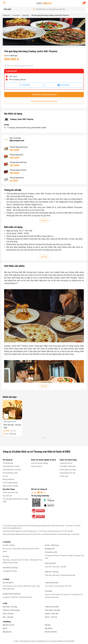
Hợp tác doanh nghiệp (40, 463)
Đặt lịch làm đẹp (51, 632)
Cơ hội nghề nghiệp (10, 483)
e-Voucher (7, 542)
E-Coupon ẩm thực (52, 556)
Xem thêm (44, 221)
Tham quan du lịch (52, 583)
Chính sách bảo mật (10, 492)
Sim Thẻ (68, 586)
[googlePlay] (50, 500)
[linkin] (39, 492)
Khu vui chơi (18, 586)
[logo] (44, 3)
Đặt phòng (49, 628)
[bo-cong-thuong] (38, 511)
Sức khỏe (13, 571)
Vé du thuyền (59, 586)
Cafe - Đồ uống (8, 614)
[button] (33, 41)
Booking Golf (50, 549)
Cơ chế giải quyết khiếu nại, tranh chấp (15, 500)
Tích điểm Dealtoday (67, 466)
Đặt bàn (48, 625)
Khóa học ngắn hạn (52, 575)
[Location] (17, 9)
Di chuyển (48, 591)
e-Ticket (6, 579)
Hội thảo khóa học (25, 597)
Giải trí (31, 549)
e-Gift (5, 603)
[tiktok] (45, 492)
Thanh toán (64, 476)
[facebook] (32, 492)
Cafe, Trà (21, 560)
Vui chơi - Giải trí (9, 545)
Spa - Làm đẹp (8, 617)
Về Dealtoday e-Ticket (11, 466)
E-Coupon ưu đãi (51, 552)
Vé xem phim (7, 586)
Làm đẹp (6, 571)
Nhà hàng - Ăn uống (10, 607)
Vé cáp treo (65, 594)
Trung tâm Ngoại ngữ (68, 575)
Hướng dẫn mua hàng (68, 470)
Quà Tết (48, 567)
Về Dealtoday (8, 463)
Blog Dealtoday (9, 479)
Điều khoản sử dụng (10, 486)
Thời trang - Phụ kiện (59, 567)
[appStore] (50, 505)
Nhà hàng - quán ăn (10, 560)
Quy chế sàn (7, 496)
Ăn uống (6, 556)
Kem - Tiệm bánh (31, 560)
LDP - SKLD (13, 76)
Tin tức (5, 476)
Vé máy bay (75, 594)
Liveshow (6, 597)
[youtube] (42, 492)
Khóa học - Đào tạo (52, 572)
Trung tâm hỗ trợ (66, 463)
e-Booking (7, 622)
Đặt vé (5, 628)
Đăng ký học (7, 632)
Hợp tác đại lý (36, 466)
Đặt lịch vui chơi (8, 625)
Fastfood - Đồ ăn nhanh (11, 610)
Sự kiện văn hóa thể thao (12, 594)
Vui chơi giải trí (8, 583)
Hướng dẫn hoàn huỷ (67, 473)
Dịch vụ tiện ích (50, 563)
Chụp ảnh (24, 549)
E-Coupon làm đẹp (66, 556)
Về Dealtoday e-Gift (10, 473)
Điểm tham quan (30, 586)
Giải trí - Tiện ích (51, 617)
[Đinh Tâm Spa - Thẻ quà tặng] (12, 410)
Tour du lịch (49, 586)
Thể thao (14, 597)
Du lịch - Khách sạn (52, 545)
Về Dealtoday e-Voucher (12, 470)
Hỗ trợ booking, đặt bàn (18, 80)
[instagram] (36, 492)
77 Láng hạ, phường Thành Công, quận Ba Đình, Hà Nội (27, 128)
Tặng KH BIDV (13, 563)
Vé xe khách (56, 594)
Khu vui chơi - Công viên (11, 549)
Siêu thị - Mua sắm (52, 614)
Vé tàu (47, 594)
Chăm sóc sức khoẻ (52, 607)
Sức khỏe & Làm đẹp (10, 568)
